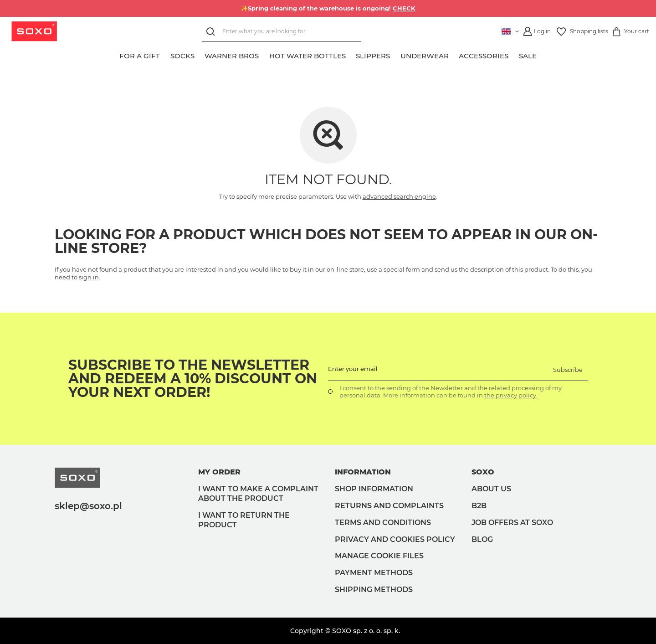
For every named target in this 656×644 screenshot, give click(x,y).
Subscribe (568, 370)
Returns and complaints (389, 506)
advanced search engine (399, 196)
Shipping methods (374, 590)
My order (219, 472)
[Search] (212, 32)
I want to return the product (244, 520)
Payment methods (374, 573)
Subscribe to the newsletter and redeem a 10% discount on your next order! (193, 379)
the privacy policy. (510, 395)
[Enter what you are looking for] (282, 32)
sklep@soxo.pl (88, 506)
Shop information (374, 489)
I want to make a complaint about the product (258, 494)
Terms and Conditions (383, 523)
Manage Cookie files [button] (379, 556)
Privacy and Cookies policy (395, 539)
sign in (89, 277)
